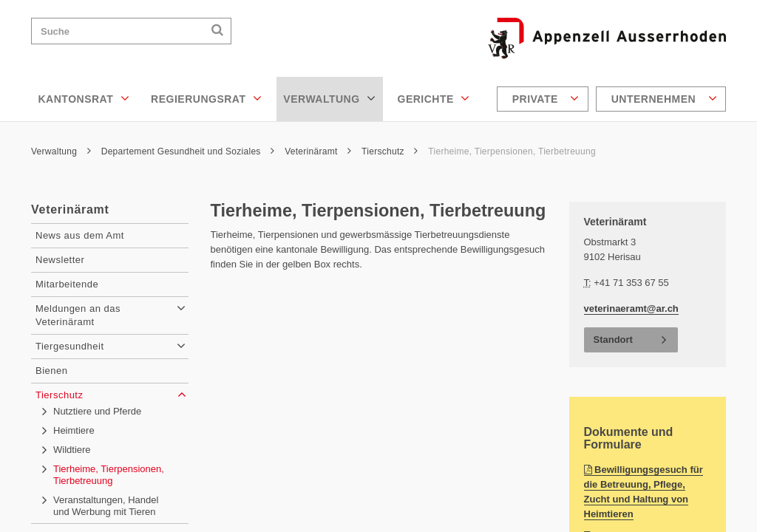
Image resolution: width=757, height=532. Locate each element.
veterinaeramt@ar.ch (631, 308)
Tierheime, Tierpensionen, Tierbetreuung (512, 151)
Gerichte (434, 98)
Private (546, 98)
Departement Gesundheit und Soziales (188, 151)
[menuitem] (544, 99)
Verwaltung (329, 98)
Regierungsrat (206, 98)
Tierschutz (390, 151)
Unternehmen (664, 98)
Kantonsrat (84, 98)
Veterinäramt (318, 151)
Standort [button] (613, 340)
